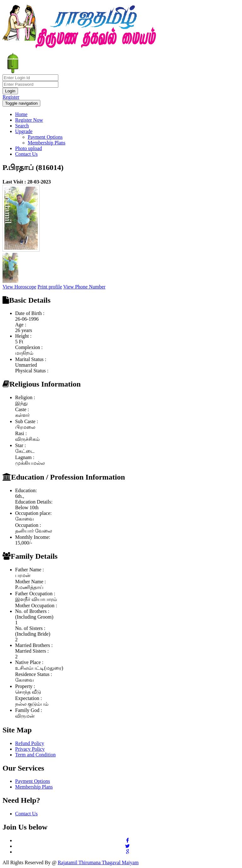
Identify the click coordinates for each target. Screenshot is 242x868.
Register (11, 97)
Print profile (50, 287)
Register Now (29, 120)
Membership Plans (47, 143)
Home (21, 114)
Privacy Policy (30, 749)
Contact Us (26, 154)
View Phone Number (84, 287)
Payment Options (45, 137)
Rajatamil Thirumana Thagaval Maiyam (98, 862)
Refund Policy (30, 743)
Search (22, 126)
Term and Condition (35, 755)
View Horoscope (19, 287)
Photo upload (29, 148)
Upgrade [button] (24, 131)
